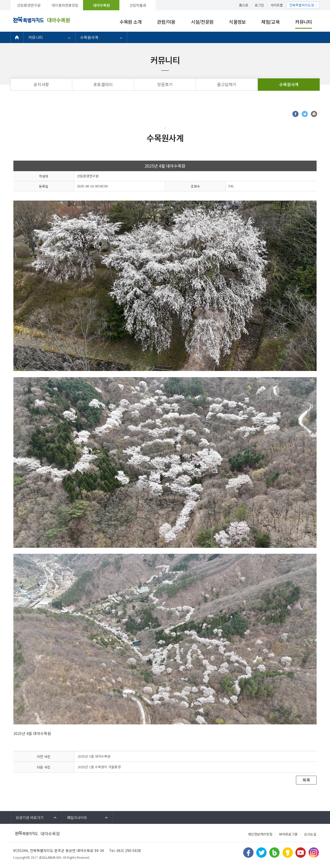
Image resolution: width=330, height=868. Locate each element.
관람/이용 (166, 22)
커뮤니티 (304, 22)
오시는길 (310, 834)
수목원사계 (89, 37)
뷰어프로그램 (288, 834)
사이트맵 (277, 5)
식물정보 (237, 22)
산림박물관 (138, 5)
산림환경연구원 (29, 5)
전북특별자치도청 (302, 5)
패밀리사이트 (77, 817)
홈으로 (244, 5)
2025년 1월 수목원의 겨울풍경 (99, 767)
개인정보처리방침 (260, 834)
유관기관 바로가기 (30, 817)
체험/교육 (270, 22)
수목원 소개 (131, 22)
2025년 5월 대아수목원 (94, 756)
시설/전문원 (202, 22)
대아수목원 (101, 5)
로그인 (259, 5)
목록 (306, 780)
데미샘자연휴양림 (65, 5)
